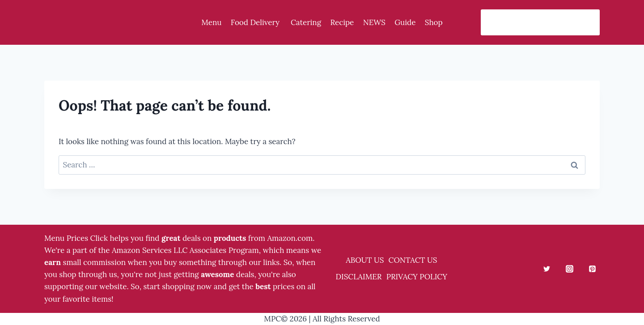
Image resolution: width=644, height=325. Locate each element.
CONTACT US (413, 260)
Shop (434, 22)
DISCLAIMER (358, 277)
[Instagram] (569, 269)
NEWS (374, 22)
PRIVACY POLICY (417, 277)
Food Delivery (256, 22)
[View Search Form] (540, 22)
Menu (211, 22)
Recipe (342, 22)
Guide (405, 22)
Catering (306, 22)
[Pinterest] (592, 269)
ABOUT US (365, 260)
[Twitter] (547, 269)
